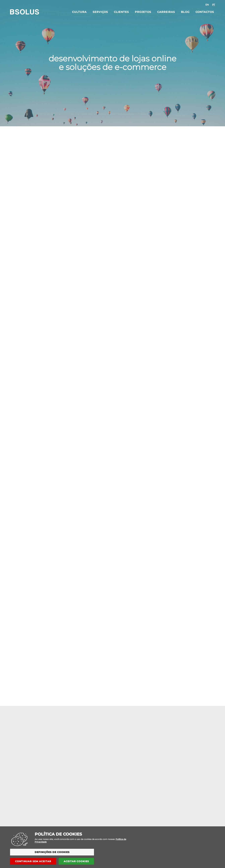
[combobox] (210, 5)
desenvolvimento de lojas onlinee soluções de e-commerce (112, 63)
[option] (207, 5)
